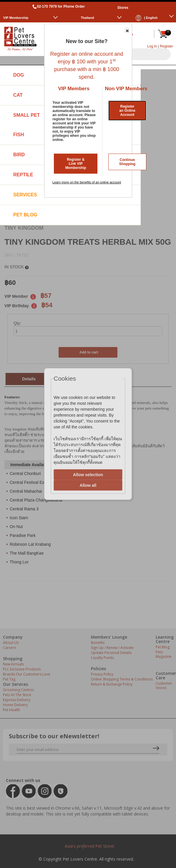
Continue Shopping (127, 162)
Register (166, 46)
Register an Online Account (127, 111)
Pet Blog (25, 215)
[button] (127, 30)
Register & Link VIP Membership (76, 164)
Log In (152, 46)
